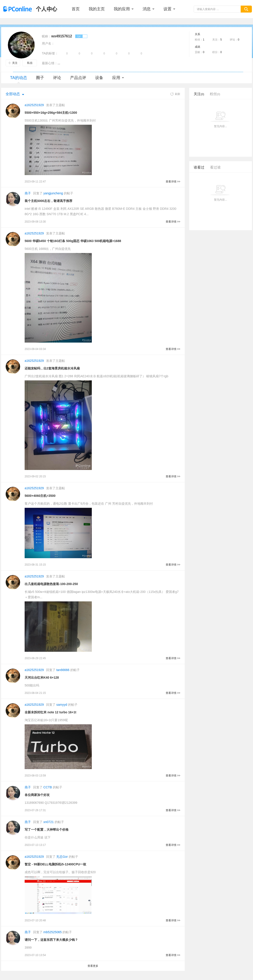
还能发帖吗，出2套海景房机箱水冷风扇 (52, 368)
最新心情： (50, 63)
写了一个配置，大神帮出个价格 (47, 830)
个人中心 (45, 9)
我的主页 (97, 9)
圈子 (40, 78)
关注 (13, 63)
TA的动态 (19, 79)
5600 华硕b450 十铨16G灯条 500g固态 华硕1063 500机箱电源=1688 (73, 241)
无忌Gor (62, 857)
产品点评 (78, 78)
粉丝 (215, 94)
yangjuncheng (53, 193)
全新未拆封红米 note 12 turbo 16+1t (50, 712)
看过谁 (215, 167)
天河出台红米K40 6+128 (42, 678)
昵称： (47, 36)
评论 (57, 78)
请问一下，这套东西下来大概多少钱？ (51, 940)
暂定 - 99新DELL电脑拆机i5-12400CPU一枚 (55, 864)
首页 (76, 9)
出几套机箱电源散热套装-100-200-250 (51, 584)
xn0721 (49, 822)
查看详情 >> (173, 182)
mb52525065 (53, 932)
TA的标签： (50, 53)
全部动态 (13, 94)
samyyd (62, 705)
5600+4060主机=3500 (40, 496)
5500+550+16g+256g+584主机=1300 (51, 113)
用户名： (48, 43)
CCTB (48, 787)
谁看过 (199, 167)
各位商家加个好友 (37, 795)
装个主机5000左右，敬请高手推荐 (48, 201)
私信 (30, 63)
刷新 (175, 94)
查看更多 (93, 966)
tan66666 (63, 670)
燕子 (28, 193)
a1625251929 (34, 105)
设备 (99, 78)
